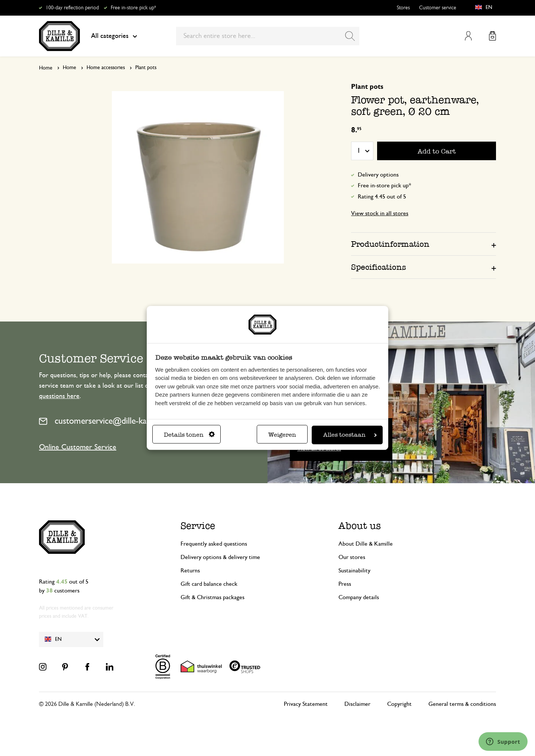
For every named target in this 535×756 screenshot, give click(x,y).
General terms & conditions (462, 704)
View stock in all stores (380, 213)
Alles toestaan (350, 435)
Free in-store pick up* (133, 8)
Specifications (379, 267)
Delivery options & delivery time (220, 557)
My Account (468, 36)
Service (198, 526)
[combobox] (268, 36)
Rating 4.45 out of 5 (382, 197)
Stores (403, 8)
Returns (190, 571)
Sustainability (354, 571)
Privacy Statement (306, 704)
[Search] (350, 36)
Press (345, 584)
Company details (359, 597)
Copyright (399, 704)
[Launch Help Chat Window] (503, 742)
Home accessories (106, 68)
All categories (114, 36)
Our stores (352, 557)
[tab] (424, 244)
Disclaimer (357, 704)
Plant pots (146, 68)
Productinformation (390, 244)
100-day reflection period (72, 8)
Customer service (438, 8)
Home (46, 68)
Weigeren (282, 435)
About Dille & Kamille (366, 544)
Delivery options (378, 175)
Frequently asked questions (214, 544)
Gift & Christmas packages (213, 597)
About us (360, 526)
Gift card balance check (209, 584)
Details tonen (189, 435)
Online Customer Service (78, 447)
